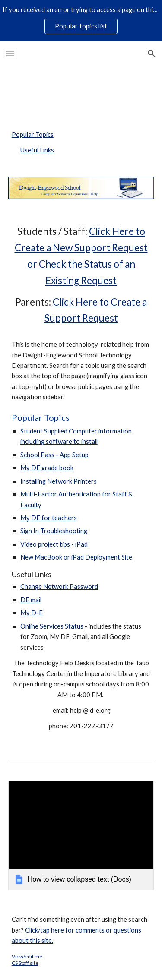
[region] (81, 21)
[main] (81, 477)
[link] (81, 836)
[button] (10, 53)
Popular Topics (33, 134)
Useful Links (37, 150)
